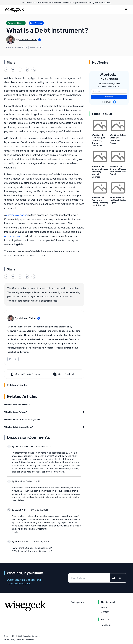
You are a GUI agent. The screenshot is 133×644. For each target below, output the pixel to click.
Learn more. (107, 3)
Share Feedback (64, 374)
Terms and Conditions (25, 640)
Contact (105, 612)
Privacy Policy (10, 640)
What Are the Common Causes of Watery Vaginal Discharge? (100, 171)
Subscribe (109, 97)
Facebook (106, 625)
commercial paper (16, 215)
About (104, 607)
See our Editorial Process (25, 374)
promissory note (13, 236)
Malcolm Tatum (28, 39)
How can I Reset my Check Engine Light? (118, 200)
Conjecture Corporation (32, 636)
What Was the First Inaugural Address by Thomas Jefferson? (99, 140)
